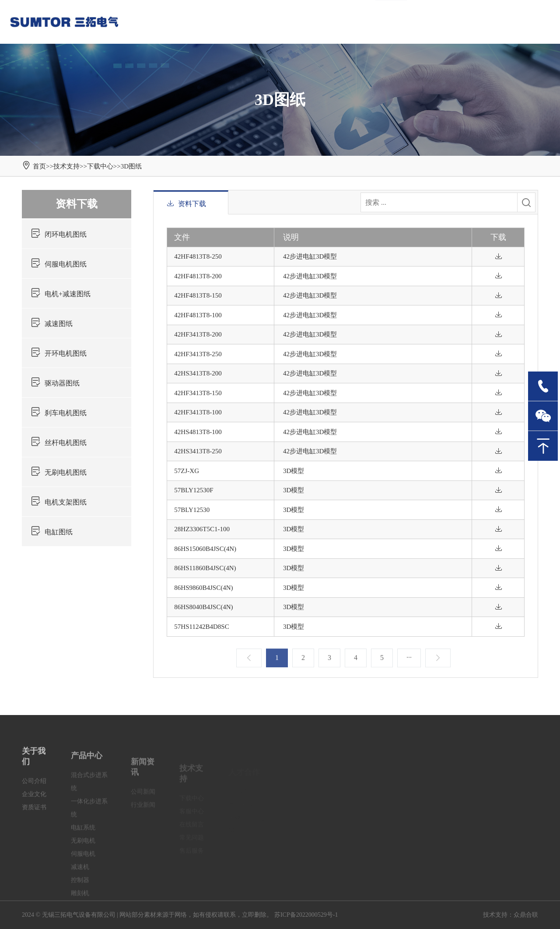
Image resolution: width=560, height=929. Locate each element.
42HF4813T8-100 (198, 315)
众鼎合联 (526, 915)
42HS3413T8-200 (198, 373)
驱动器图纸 (55, 383)
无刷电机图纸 (59, 472)
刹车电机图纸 (59, 413)
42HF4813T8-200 (198, 276)
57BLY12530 (192, 510)
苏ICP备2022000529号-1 (306, 915)
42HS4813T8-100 (198, 432)
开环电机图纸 (59, 353)
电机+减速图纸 (61, 294)
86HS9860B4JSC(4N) (203, 588)
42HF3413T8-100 (198, 412)
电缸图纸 (52, 532)
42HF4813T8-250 (198, 256)
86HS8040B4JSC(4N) (203, 607)
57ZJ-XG (187, 471)
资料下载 (77, 204)
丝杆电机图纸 (59, 443)
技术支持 (66, 166)
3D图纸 (131, 166)
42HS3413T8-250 (198, 451)
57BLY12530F (194, 490)
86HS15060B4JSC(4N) (205, 549)
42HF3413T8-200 (198, 334)
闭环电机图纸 (59, 234)
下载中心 (100, 166)
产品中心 (87, 770)
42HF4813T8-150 (198, 295)
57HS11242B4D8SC (201, 627)
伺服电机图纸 (59, 264)
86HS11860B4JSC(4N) (205, 568)
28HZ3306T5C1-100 (202, 529)
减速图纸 (52, 324)
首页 (39, 166)
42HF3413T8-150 (198, 393)
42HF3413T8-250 (198, 354)
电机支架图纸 (59, 502)
